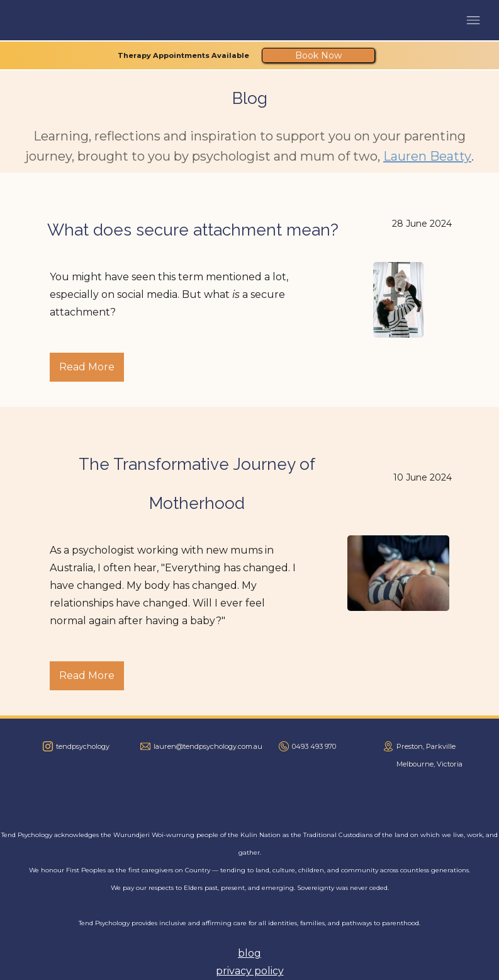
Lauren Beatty (427, 156)
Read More (87, 367)
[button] (473, 20)
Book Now (318, 55)
